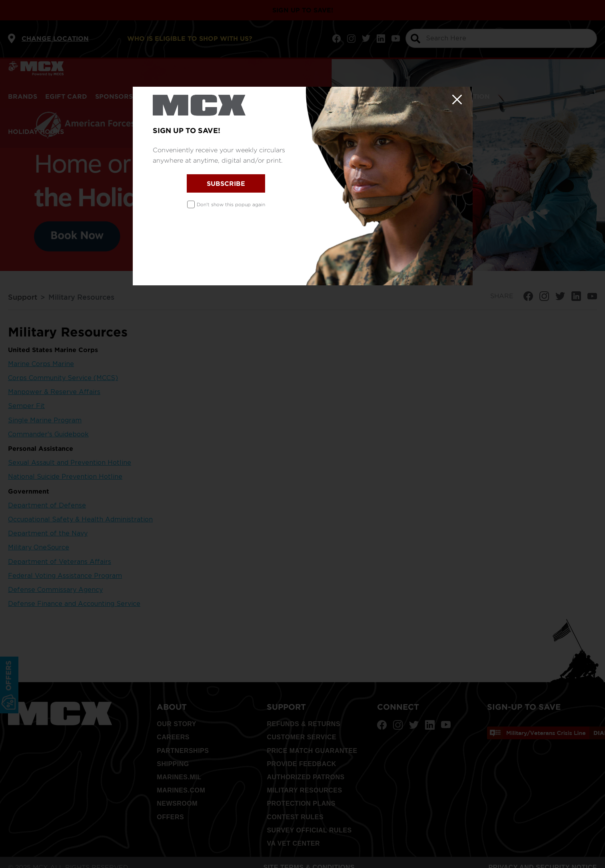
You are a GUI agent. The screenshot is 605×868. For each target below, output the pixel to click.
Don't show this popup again (231, 204)
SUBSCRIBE (226, 183)
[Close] (457, 100)
